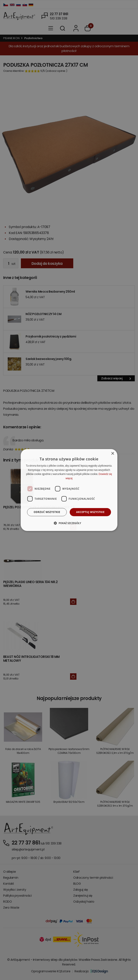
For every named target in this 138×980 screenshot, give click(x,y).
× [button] (113, 454)
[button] (69, 523)
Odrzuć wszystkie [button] (47, 512)
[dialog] (69, 490)
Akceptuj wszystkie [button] (90, 512)
